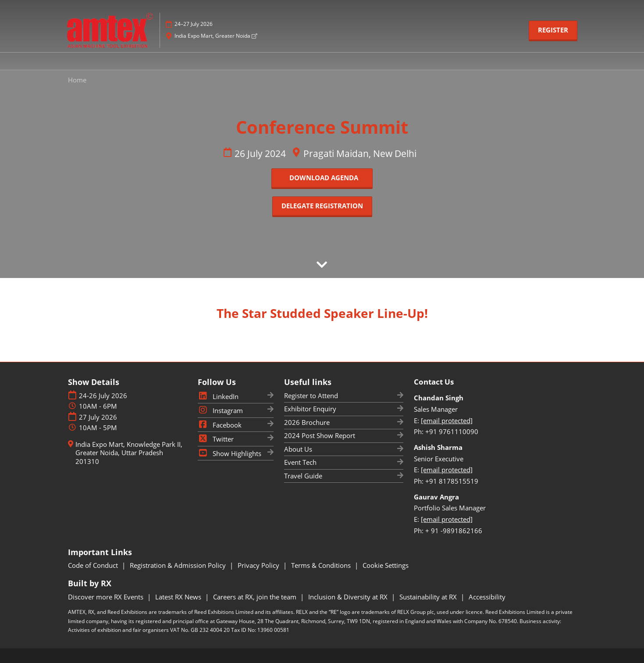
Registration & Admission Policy (179, 565)
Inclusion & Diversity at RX (349, 597)
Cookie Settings (386, 565)
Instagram (220, 410)
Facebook (220, 425)
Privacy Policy (259, 565)
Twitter (216, 439)
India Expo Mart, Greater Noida (216, 36)
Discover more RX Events (107, 597)
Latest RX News (179, 597)
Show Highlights (229, 453)
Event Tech (300, 462)
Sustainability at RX (429, 597)
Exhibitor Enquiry (310, 409)
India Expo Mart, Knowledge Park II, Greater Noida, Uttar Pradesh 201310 (129, 453)
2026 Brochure (307, 422)
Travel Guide (303, 476)
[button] (553, 30)
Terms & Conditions (322, 565)
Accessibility (487, 597)
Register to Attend (311, 396)
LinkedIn (218, 396)
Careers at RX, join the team (256, 597)
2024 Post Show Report (320, 435)
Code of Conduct (94, 565)
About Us (298, 449)
